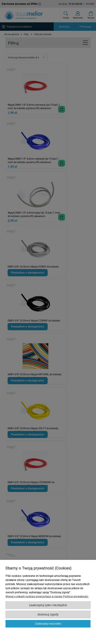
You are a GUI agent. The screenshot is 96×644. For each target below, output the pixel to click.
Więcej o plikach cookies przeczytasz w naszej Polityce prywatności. (47, 596)
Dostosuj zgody (48, 614)
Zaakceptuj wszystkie (48, 624)
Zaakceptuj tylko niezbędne (48, 605)
